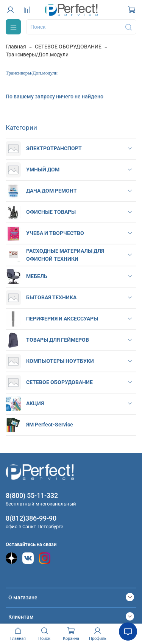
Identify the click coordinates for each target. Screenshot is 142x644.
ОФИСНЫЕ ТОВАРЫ (51, 212)
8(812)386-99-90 (31, 518)
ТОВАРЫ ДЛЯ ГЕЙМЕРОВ (58, 340)
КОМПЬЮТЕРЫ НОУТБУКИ (60, 361)
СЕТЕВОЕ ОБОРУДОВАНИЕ (68, 47)
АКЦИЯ (35, 403)
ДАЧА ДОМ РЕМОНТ (51, 191)
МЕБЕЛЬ (37, 276)
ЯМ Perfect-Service (50, 425)
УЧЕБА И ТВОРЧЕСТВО (55, 233)
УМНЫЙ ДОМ (43, 170)
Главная (16, 47)
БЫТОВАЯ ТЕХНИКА (51, 297)
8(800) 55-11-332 (32, 495)
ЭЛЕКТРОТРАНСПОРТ (54, 148)
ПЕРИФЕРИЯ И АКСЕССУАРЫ (62, 319)
